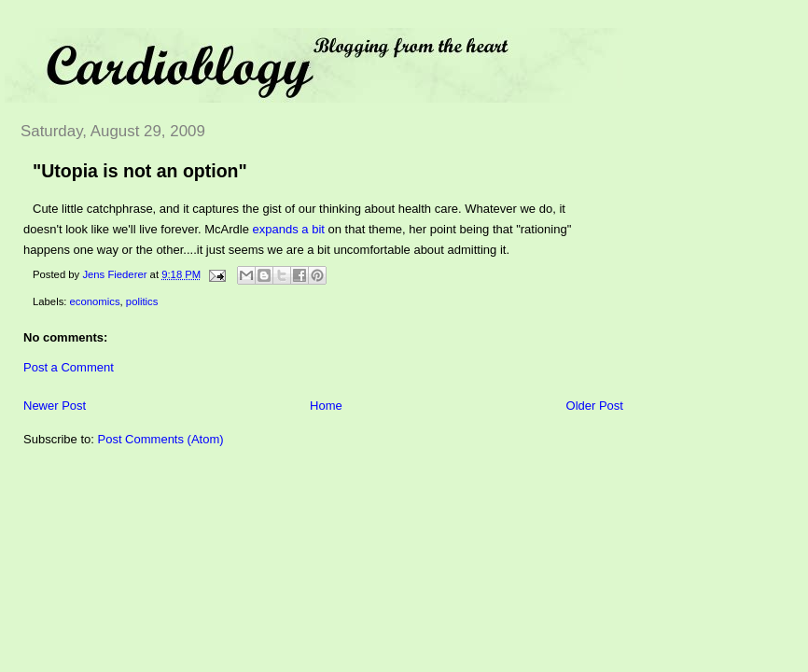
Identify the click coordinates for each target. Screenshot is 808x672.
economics (95, 301)
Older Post (595, 406)
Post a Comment (69, 367)
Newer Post (55, 406)
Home (326, 406)
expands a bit (289, 229)
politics (142, 301)
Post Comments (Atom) (161, 439)
